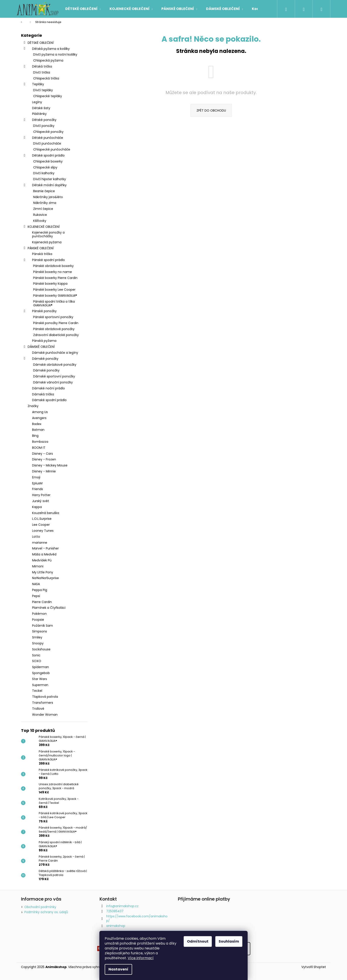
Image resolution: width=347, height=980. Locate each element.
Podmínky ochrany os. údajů (46, 912)
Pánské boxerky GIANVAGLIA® (55, 296)
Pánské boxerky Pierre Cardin (55, 278)
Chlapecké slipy (45, 167)
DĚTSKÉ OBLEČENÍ (38, 43)
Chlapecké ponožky (48, 132)
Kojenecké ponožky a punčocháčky (48, 234)
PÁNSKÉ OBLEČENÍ (38, 249)
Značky (33, 406)
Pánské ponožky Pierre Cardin (56, 323)
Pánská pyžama (44, 341)
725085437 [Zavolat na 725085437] (115, 911)
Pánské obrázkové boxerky (53, 266)
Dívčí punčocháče (47, 143)
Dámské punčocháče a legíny (55, 353)
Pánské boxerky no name (53, 272)
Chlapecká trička (46, 78)
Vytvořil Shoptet (314, 967)
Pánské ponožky (40, 311)
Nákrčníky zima (45, 203)
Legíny (37, 102)
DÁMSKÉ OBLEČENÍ (39, 347)
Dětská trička (38, 67)
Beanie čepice (44, 191)
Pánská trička (42, 254)
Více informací (141, 958)
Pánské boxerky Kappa (50, 284)
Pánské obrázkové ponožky (54, 329)
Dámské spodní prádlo (49, 400)
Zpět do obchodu (211, 110)
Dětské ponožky (40, 120)
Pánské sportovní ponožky (53, 317)
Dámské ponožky (41, 359)
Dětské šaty (41, 108)
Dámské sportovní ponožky (54, 376)
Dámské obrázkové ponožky (55, 365)
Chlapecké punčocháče (52, 149)
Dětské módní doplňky (45, 186)
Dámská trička (43, 394)
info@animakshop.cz (122, 906)
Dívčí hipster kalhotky (50, 179)
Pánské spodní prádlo (44, 260)
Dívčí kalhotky (44, 173)
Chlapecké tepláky (48, 96)
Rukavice (40, 215)
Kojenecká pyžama (47, 242)
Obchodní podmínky (40, 907)
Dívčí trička (42, 72)
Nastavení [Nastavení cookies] (118, 969)
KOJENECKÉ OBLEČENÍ (41, 227)
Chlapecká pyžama (48, 60)
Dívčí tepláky (43, 90)
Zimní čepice (43, 209)
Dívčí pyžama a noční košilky (55, 54)
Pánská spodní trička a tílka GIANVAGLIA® (54, 303)
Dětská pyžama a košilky (46, 49)
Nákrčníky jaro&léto (48, 197)
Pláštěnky (39, 114)
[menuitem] (83, 9)
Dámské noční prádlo (48, 388)
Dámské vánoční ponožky (53, 382)
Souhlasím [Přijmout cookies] (229, 941)
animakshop (116, 926)
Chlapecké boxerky (48, 161)
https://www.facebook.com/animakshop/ (137, 918)
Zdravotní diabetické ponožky (56, 335)
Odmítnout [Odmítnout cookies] (198, 941)
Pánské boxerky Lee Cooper (54, 290)
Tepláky (34, 85)
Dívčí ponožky (44, 126)
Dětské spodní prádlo (44, 156)
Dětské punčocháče (43, 138)
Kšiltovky (40, 221)
